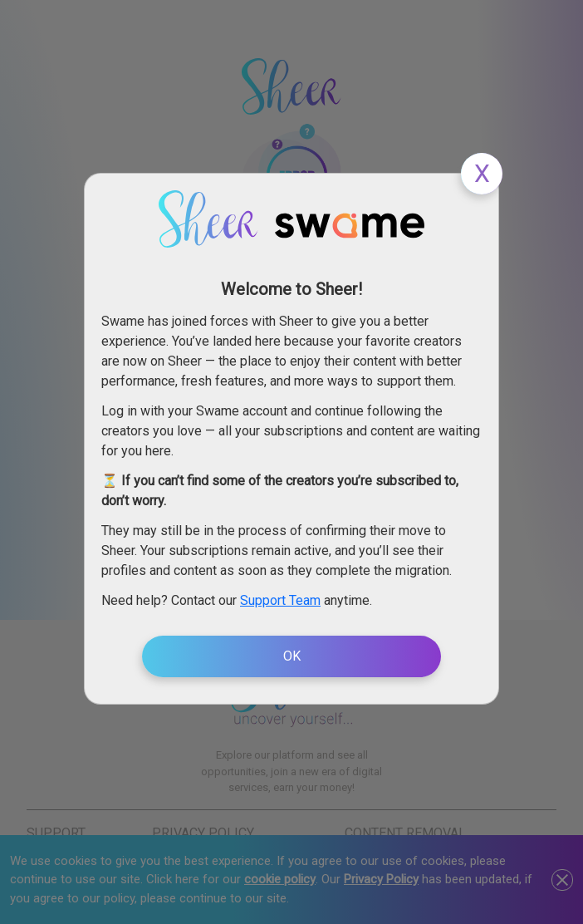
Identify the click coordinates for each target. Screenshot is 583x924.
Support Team (280, 600)
